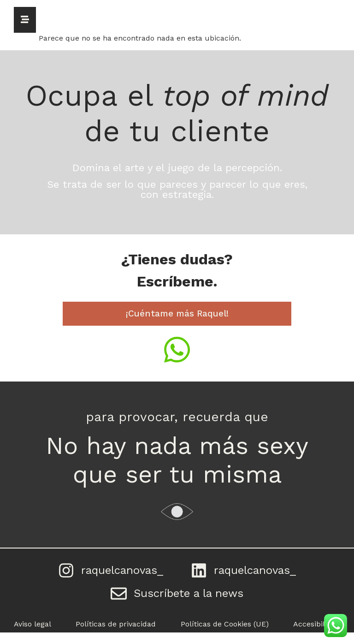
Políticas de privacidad (116, 635)
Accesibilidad (317, 635)
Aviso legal (32, 635)
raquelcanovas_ (122, 573)
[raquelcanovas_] (63, 573)
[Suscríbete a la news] (119, 602)
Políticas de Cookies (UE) (225, 635)
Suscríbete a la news (192, 602)
